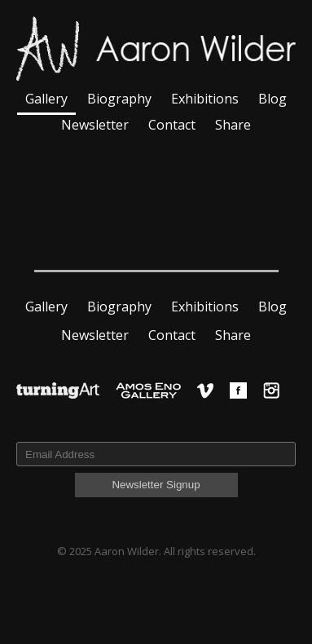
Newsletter (95, 125)
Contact (172, 125)
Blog (272, 99)
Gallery (46, 99)
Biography (119, 99)
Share (233, 125)
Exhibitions (205, 99)
